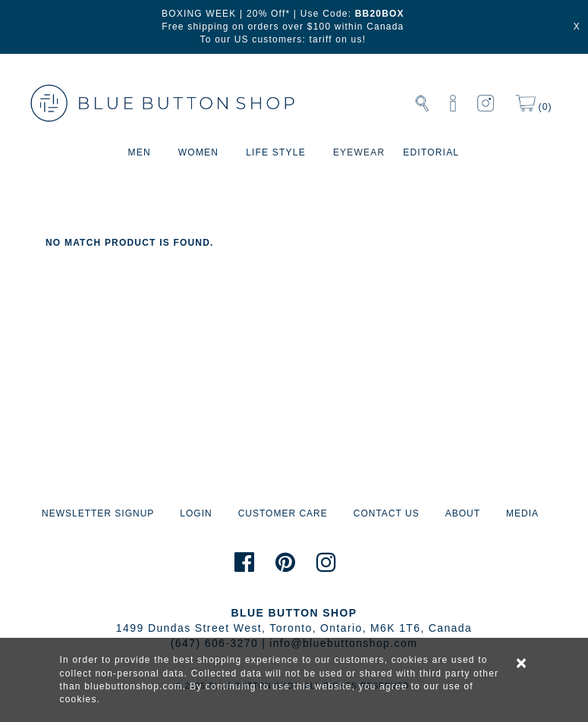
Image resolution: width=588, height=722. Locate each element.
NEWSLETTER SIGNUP (98, 513)
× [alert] (522, 663)
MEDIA (522, 513)
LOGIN (196, 513)
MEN (140, 152)
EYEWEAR (359, 152)
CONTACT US (387, 513)
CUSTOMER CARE (283, 513)
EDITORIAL (431, 152)
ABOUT (463, 513)
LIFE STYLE (276, 152)
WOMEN (198, 152)
